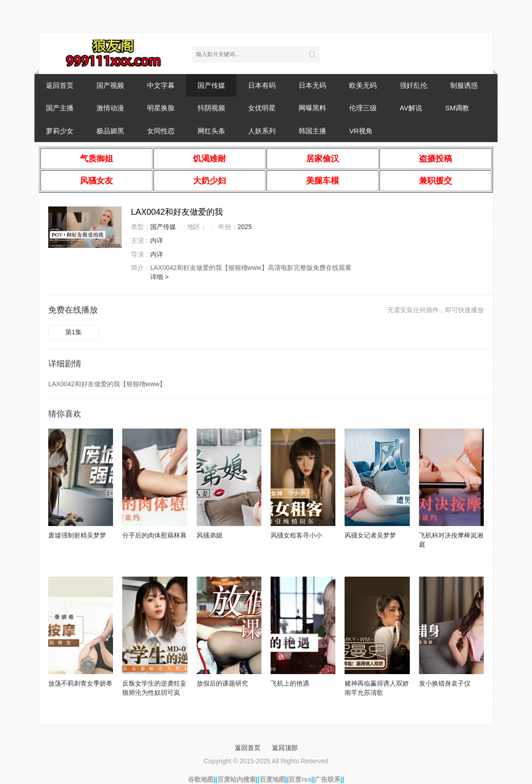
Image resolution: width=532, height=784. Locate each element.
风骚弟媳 (209, 535)
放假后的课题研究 (222, 683)
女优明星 (262, 108)
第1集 (74, 332)
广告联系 (328, 779)
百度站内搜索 (237, 779)
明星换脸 (161, 108)
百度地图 (272, 779)
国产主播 (60, 108)
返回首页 (60, 85)
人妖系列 (262, 131)
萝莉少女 (60, 131)
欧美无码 (363, 85)
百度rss (300, 779)
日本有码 (262, 85)
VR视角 (361, 131)
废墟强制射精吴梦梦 (77, 535)
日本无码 (312, 85)
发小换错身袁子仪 (445, 683)
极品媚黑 (110, 131)
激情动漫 (110, 108)
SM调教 (457, 108)
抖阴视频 (211, 108)
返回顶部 (285, 748)
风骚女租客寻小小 (296, 535)
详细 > (159, 277)
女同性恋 (161, 131)
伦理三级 (363, 108)
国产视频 (110, 85)
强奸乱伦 (413, 85)
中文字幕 (161, 85)
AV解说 (411, 108)
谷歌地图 (201, 779)
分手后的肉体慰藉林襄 (154, 535)
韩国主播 (312, 131)
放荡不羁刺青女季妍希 (80, 683)
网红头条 (211, 131)
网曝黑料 (312, 108)
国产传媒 (211, 85)
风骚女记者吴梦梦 (370, 535)
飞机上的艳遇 (290, 683)
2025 (245, 227)
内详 (157, 240)
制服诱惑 (464, 85)
